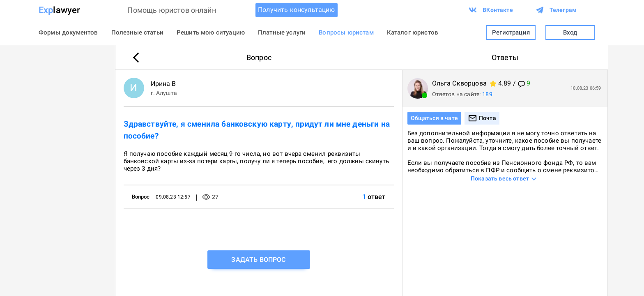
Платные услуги (282, 32)
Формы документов (68, 32)
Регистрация (511, 33)
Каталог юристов (413, 32)
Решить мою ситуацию (211, 32)
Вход (570, 33)
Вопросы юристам (346, 32)
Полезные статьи (137, 32)
